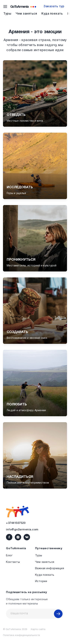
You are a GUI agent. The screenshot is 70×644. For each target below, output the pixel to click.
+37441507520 (16, 523)
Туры (7, 14)
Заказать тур (54, 7)
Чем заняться (26, 14)
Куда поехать (52, 14)
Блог (9, 556)
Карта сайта (38, 629)
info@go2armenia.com (22, 530)
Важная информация (50, 568)
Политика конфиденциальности (21, 635)
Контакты (13, 562)
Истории (41, 581)
